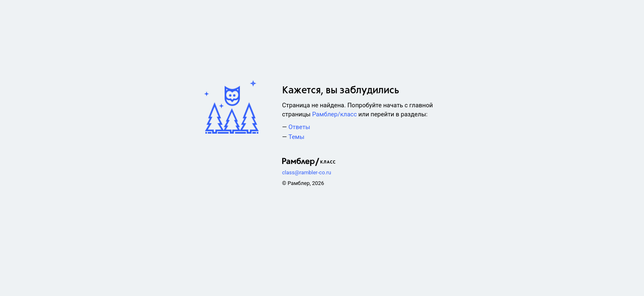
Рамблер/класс (335, 114)
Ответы (299, 127)
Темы (296, 137)
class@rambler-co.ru (307, 172)
